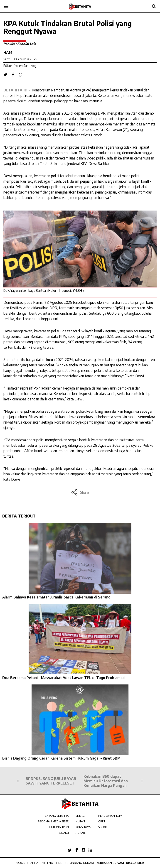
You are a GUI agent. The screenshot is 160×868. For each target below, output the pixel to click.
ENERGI (80, 816)
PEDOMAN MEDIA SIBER (53, 821)
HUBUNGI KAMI (59, 827)
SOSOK (102, 827)
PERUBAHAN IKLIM (110, 816)
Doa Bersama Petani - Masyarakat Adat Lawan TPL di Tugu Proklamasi (64, 678)
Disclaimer (135, 863)
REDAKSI (63, 833)
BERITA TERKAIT (19, 516)
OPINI (102, 821)
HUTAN (80, 821)
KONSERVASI (84, 827)
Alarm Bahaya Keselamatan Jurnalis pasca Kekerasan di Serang (56, 597)
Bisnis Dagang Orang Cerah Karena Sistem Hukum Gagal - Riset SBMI (62, 758)
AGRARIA (81, 833)
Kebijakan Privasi (110, 863)
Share (80, 492)
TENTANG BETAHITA (56, 816)
